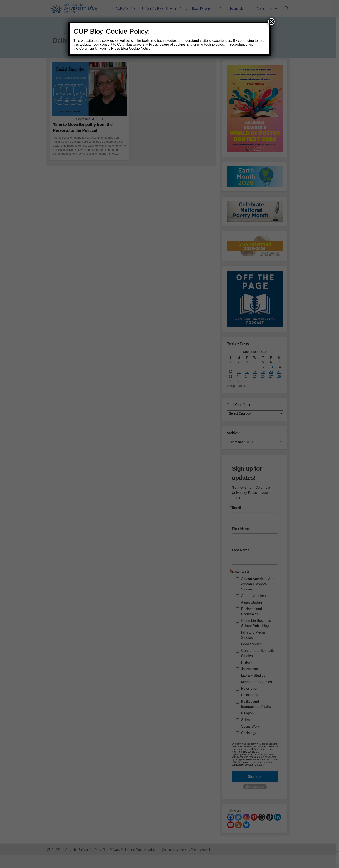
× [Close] (271, 21)
